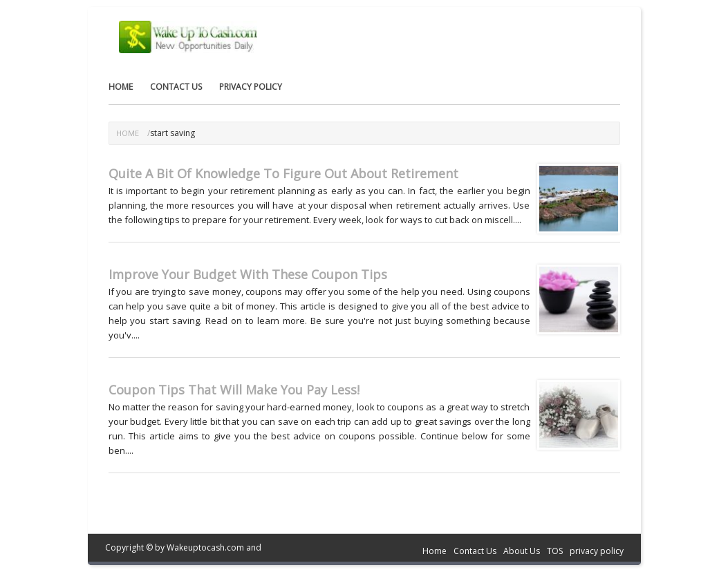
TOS (555, 551)
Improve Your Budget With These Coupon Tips (248, 274)
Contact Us (176, 87)
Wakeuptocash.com (205, 547)
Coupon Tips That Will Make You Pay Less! (234, 390)
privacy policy (251, 87)
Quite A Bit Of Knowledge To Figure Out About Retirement (283, 173)
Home (121, 87)
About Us (522, 551)
